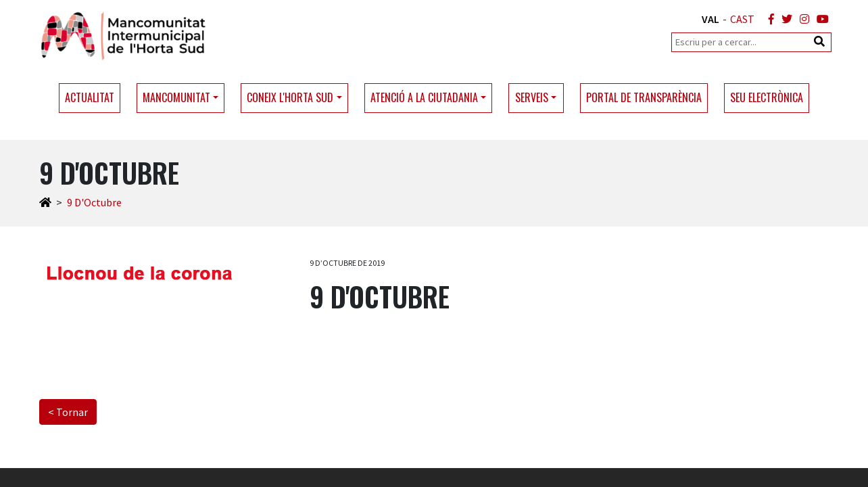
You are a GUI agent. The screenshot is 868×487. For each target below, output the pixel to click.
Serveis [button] (532, 97)
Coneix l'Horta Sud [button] (290, 97)
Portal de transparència (644, 97)
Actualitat (90, 97)
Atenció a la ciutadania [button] (424, 97)
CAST (742, 19)
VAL (710, 19)
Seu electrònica (767, 97)
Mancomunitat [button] (176, 97)
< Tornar (68, 412)
